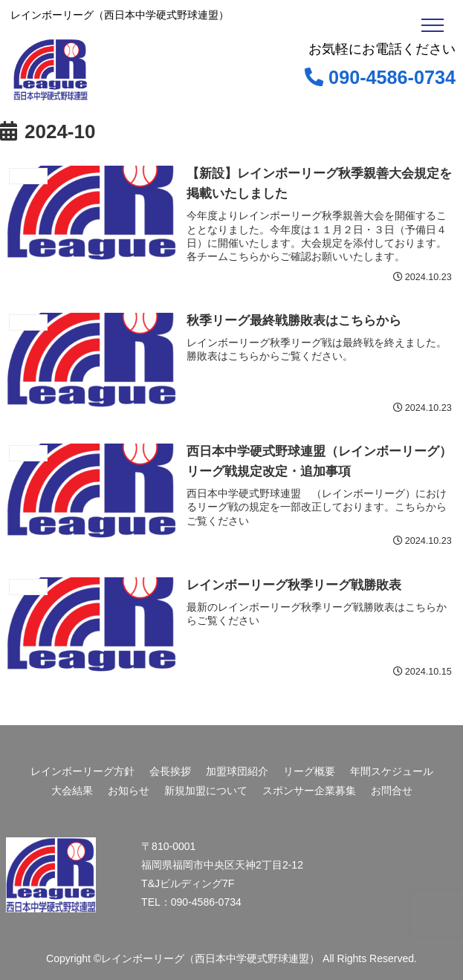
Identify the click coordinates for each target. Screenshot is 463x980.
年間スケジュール (392, 771)
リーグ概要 (309, 771)
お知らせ (129, 791)
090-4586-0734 (380, 77)
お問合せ (392, 791)
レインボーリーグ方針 (82, 771)
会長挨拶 (170, 771)
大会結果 (72, 791)
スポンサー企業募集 (309, 791)
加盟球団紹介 (237, 771)
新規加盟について (206, 791)
